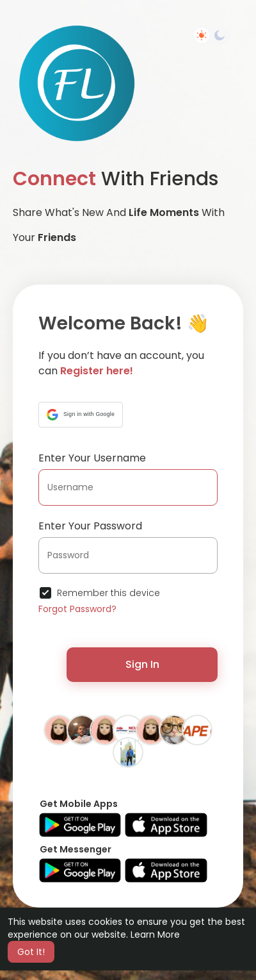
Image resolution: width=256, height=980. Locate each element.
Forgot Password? (77, 609)
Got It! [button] (31, 952)
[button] (81, 415)
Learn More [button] (155, 934)
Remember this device (108, 593)
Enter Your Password (90, 526)
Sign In (142, 664)
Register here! (97, 371)
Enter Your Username (92, 458)
